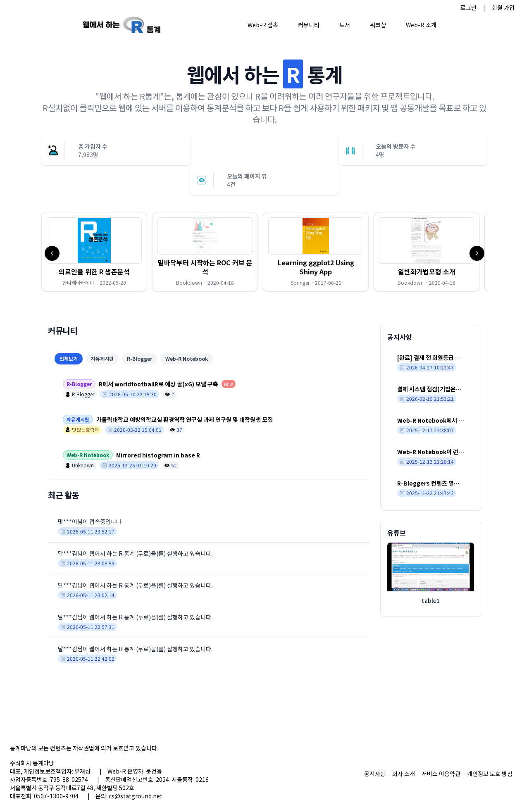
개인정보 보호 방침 (490, 774)
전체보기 (69, 358)
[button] (94, 252)
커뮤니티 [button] (309, 25)
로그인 (468, 7)
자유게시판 (102, 358)
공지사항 (375, 774)
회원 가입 (503, 7)
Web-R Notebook (187, 358)
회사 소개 (404, 774)
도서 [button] (345, 25)
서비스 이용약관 (441, 774)
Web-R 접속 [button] (263, 25)
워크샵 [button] (378, 25)
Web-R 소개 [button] (421, 25)
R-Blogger (139, 358)
